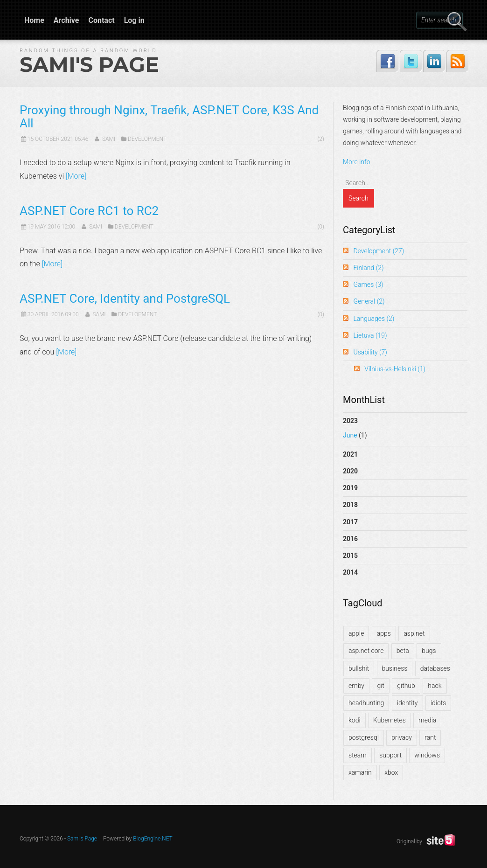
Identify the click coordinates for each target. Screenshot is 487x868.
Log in (134, 20)
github (406, 686)
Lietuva (370, 335)
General (369, 301)
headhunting (366, 703)
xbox (391, 772)
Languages (374, 319)
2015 (350, 556)
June (350, 435)
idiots (438, 703)
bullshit (359, 668)
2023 (405, 430)
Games (368, 285)
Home (34, 20)
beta (403, 651)
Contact (101, 20)
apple (356, 633)
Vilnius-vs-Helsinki (395, 369)
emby (356, 686)
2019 (350, 488)
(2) (320, 139)
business (395, 668)
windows (427, 755)
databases (435, 668)
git (380, 686)
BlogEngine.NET (153, 839)
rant (430, 737)
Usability (370, 352)
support (390, 755)
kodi (355, 720)
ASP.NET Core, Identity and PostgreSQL (125, 299)
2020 (350, 471)
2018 (350, 505)
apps (384, 633)
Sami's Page (89, 64)
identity (407, 703)
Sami (109, 139)
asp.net (414, 633)
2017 (350, 522)
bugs (429, 651)
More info (357, 162)
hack (435, 686)
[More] (76, 176)
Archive (66, 20)
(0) (320, 227)
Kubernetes (390, 720)
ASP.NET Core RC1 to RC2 (89, 211)
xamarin (360, 772)
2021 (350, 454)
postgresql (364, 737)
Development (147, 139)
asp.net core (366, 651)
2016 (350, 539)
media (427, 720)
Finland (368, 268)
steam (358, 755)
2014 (350, 572)
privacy (402, 737)
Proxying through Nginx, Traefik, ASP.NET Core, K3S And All (169, 117)
